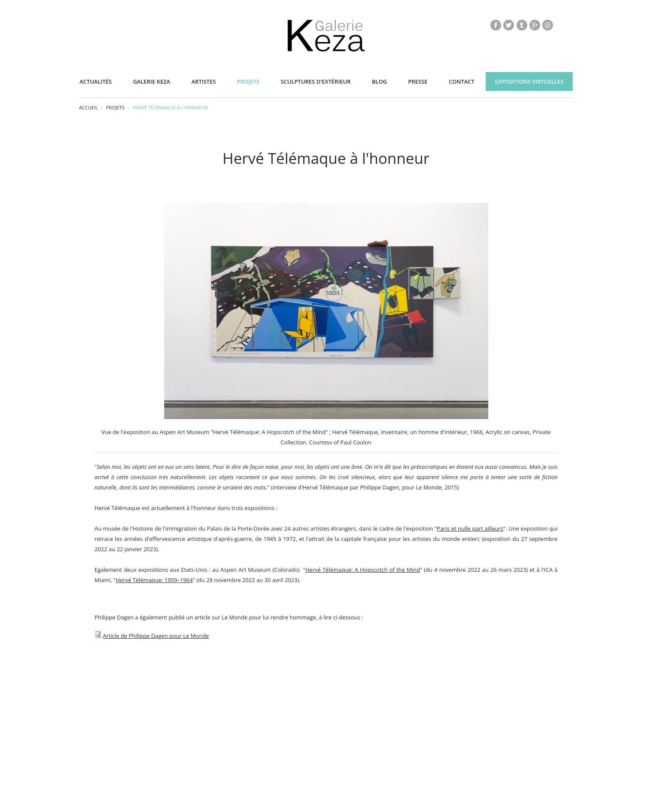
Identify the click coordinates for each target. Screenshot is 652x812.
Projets (248, 82)
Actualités (96, 82)
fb (496, 25)
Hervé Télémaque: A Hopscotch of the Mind (362, 570)
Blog (379, 82)
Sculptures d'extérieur (316, 82)
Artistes (204, 82)
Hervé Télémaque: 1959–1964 (154, 580)
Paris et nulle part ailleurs (470, 528)
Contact (462, 82)
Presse (418, 82)
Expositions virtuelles (529, 82)
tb (522, 25)
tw (509, 25)
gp (535, 25)
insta (548, 25)
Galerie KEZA (152, 82)
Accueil (89, 107)
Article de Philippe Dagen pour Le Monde (156, 636)
